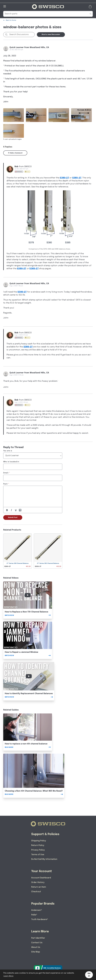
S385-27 (77, 178)
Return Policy (38, 845)
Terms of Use (38, 855)
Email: (6, 473)
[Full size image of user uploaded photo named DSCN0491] (14, 115)
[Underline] (16, 510)
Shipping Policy (39, 841)
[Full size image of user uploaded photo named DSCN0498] (81, 115)
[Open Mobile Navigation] (5, 6)
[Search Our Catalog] (44, 14)
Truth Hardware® (40, 919)
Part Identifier (38, 938)
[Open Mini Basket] (91, 7)
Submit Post (13, 518)
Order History (38, 882)
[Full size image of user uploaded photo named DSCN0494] (59, 115)
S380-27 (64, 178)
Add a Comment (15, 153)
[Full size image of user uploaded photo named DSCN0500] (14, 131)
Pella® (34, 915)
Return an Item (39, 887)
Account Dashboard (41, 878)
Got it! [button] (89, 975)
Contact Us (37, 943)
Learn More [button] (8, 976)
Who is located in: (11, 462)
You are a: (8, 451)
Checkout (36, 892)
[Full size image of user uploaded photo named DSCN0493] (36, 115)
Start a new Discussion (51, 35)
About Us (36, 947)
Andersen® (37, 910)
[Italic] (11, 510)
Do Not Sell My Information (44, 859)
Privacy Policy (38, 850)
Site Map (36, 952)
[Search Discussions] (21, 35)
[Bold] (7, 510)
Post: (5, 484)
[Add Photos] (20, 510)
